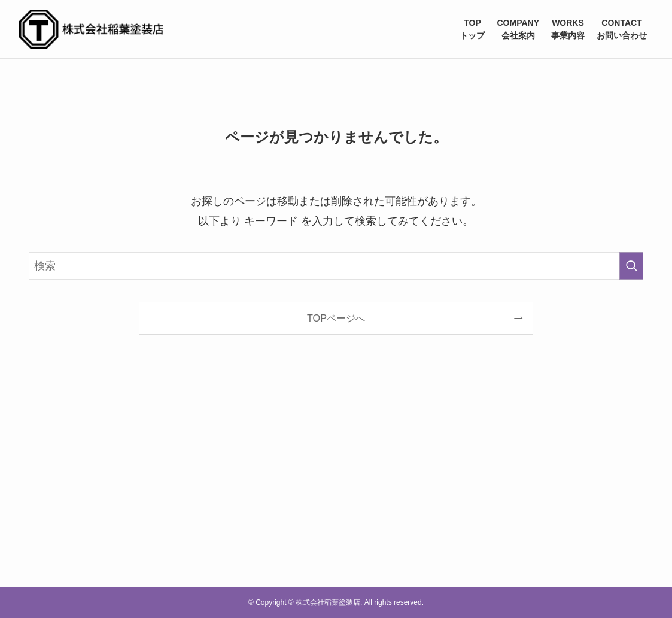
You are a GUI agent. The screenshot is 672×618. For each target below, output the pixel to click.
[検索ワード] (336, 266)
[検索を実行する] (631, 266)
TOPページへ (336, 318)
